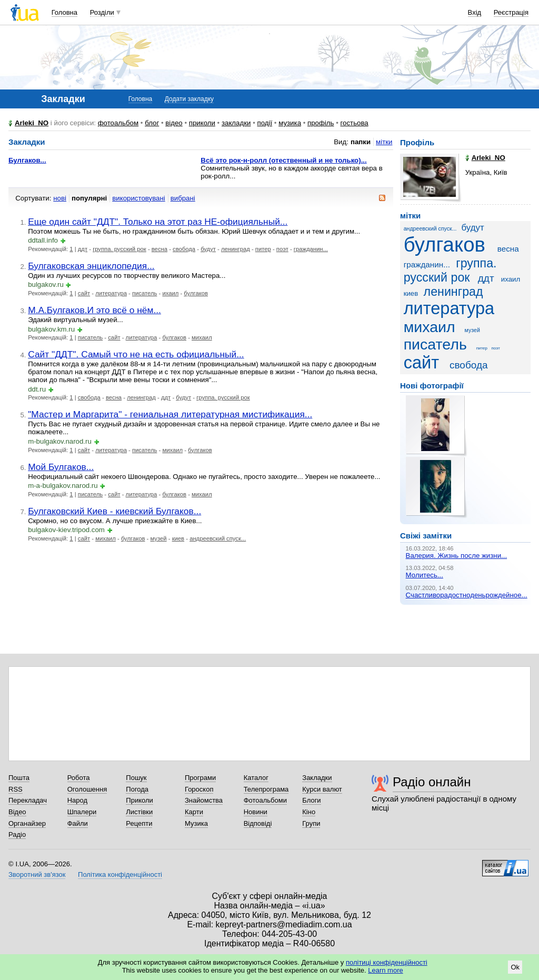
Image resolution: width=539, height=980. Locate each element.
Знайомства (204, 800)
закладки (236, 123)
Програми (200, 778)
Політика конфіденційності (120, 874)
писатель (144, 293)
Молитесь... (425, 575)
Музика (196, 823)
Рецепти (139, 823)
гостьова (355, 123)
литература (111, 293)
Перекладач (28, 800)
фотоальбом (118, 123)
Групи (311, 823)
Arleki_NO (32, 123)
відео (174, 123)
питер (263, 249)
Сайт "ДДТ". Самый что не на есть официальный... (136, 354)
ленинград (236, 249)
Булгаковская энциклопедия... (91, 266)
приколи (202, 123)
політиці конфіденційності (387, 962)
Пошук (136, 778)
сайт (84, 293)
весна (159, 249)
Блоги (311, 800)
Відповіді (258, 823)
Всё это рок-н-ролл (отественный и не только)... (283, 160)
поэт (282, 249)
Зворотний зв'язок (37, 874)
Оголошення (87, 789)
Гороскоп (199, 789)
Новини (256, 812)
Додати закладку (189, 99)
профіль (321, 123)
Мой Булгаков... (61, 467)
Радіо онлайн (432, 782)
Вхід (475, 12)
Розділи (102, 12)
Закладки (317, 778)
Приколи (139, 800)
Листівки (139, 812)
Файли (78, 823)
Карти (194, 812)
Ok (515, 967)
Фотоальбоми (265, 800)
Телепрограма (266, 789)
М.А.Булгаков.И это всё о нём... (94, 310)
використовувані (138, 198)
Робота (79, 778)
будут (208, 249)
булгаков (196, 293)
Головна (64, 12)
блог (152, 123)
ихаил (170, 293)
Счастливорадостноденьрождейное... (467, 595)
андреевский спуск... (218, 538)
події (264, 123)
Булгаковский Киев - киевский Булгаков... (114, 511)
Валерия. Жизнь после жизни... (457, 556)
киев (178, 538)
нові (60, 198)
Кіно (309, 812)
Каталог (256, 778)
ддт (83, 249)
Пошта (19, 778)
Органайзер (27, 823)
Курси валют (322, 789)
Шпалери (82, 812)
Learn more (385, 970)
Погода (137, 789)
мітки (384, 142)
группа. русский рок (119, 249)
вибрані (183, 198)
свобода (184, 249)
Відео (17, 812)
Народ (77, 800)
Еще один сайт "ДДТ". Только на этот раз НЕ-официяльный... (158, 222)
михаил (202, 337)
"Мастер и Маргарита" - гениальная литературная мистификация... (170, 414)
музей (159, 538)
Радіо (17, 834)
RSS (16, 789)
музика (290, 123)
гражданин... (311, 249)
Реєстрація (511, 12)
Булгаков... (27, 160)
